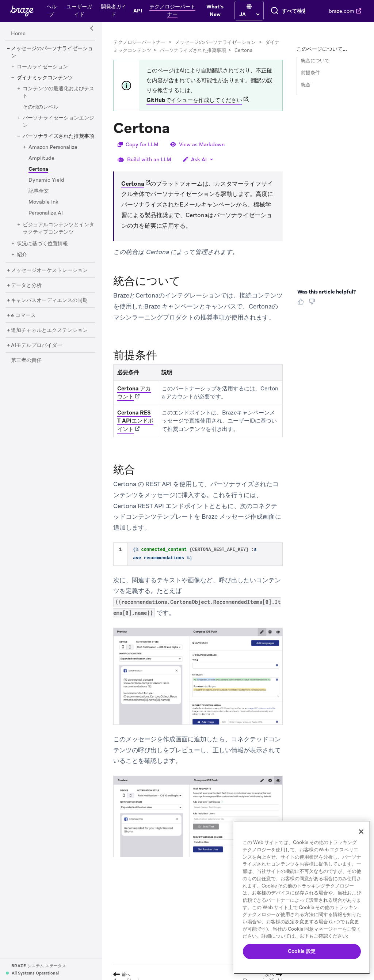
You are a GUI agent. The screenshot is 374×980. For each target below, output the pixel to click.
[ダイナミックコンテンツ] (45, 84)
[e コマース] (23, 322)
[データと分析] (26, 292)
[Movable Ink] (43, 208)
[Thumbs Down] (313, 310)
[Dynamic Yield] (46, 186)
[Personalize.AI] (46, 219)
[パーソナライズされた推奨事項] (58, 143)
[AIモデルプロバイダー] (37, 352)
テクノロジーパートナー (139, 48)
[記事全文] (39, 197)
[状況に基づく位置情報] (42, 250)
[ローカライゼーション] (42, 73)
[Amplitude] (41, 164)
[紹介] (22, 261)
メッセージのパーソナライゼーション (215, 48)
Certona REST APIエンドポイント (135, 427)
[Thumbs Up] (302, 310)
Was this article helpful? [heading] (327, 298)
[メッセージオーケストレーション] (49, 277)
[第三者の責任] (26, 367)
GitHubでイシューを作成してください (194, 106)
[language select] (195, 14)
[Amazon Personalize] (53, 154)
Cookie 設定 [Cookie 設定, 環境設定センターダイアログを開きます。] (302, 951)
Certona (133, 190)
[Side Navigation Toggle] (92, 35)
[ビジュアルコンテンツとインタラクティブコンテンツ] (58, 235)
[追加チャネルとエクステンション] (49, 337)
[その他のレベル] (41, 113)
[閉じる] (361, 832)
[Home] (18, 40)
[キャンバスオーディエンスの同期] (49, 307)
